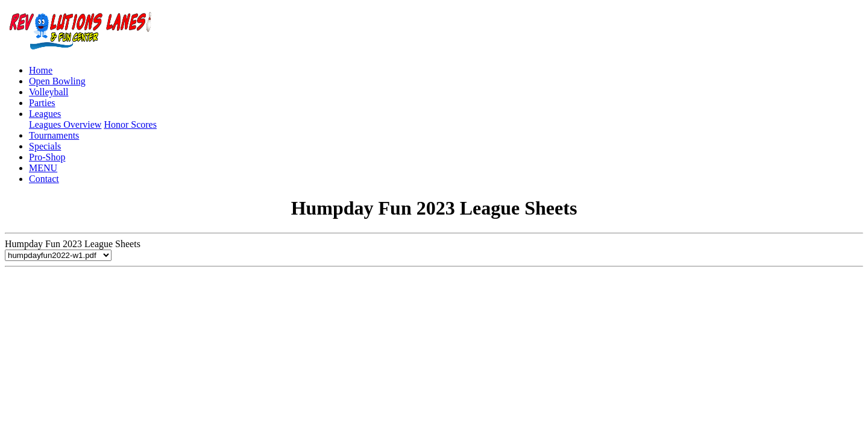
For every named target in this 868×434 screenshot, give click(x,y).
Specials (45, 146)
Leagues (45, 114)
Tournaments (54, 135)
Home (41, 70)
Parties (42, 103)
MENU (43, 168)
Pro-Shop (47, 157)
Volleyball (49, 92)
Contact (44, 179)
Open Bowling (57, 81)
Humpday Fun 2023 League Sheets (73, 249)
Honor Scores (130, 124)
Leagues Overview (65, 124)
